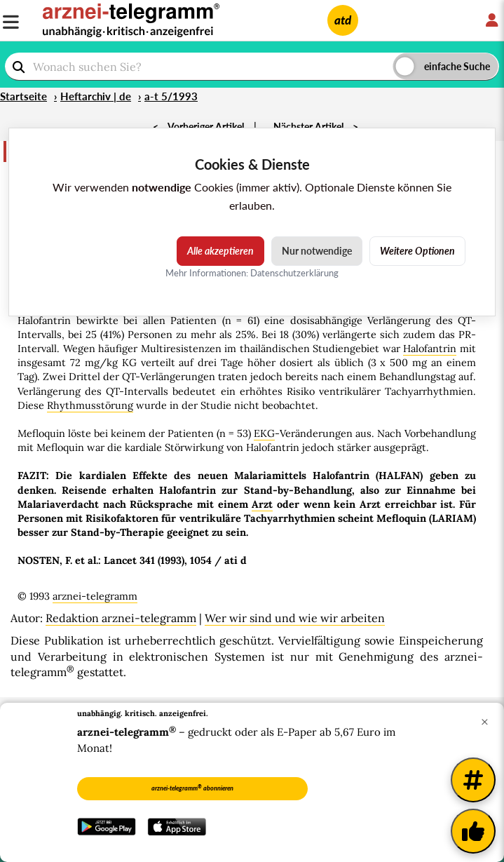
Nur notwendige (317, 251)
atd (343, 20)
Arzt (262, 504)
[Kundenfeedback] (473, 831)
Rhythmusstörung (90, 405)
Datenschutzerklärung (294, 273)
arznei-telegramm (95, 596)
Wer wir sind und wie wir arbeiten (295, 618)
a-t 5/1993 (171, 96)
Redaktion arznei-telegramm (121, 618)
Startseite (23, 96)
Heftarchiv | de (96, 96)
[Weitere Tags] (473, 780)
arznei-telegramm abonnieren (192, 788)
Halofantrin (430, 349)
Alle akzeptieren (220, 251)
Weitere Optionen (417, 251)
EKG (264, 433)
